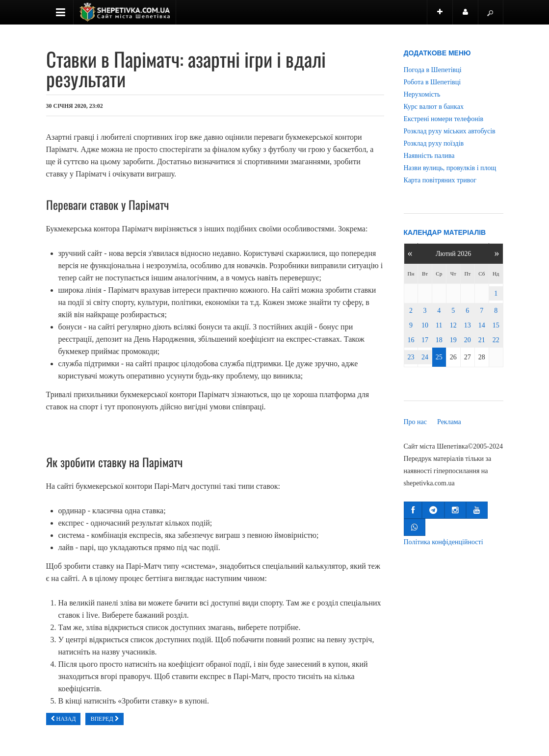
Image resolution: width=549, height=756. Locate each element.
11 (439, 325)
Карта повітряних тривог (440, 180)
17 (425, 340)
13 (468, 325)
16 (411, 340)
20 (468, 340)
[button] (413, 510)
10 (425, 325)
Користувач (471, 16)
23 (411, 357)
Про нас (416, 422)
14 (482, 325)
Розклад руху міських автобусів (450, 131)
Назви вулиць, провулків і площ (450, 168)
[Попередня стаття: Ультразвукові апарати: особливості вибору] (64, 719)
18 (439, 340)
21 (482, 340)
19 (453, 340)
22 (496, 340)
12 (453, 325)
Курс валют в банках (434, 107)
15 (496, 325)
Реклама (449, 422)
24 (425, 357)
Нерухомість (422, 94)
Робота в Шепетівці (432, 82)
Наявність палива (429, 156)
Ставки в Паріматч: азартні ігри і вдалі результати (186, 69)
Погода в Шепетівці (433, 70)
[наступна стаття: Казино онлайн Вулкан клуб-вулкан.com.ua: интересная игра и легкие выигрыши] (104, 719)
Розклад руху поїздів (434, 143)
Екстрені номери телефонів (444, 119)
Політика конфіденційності (444, 542)
